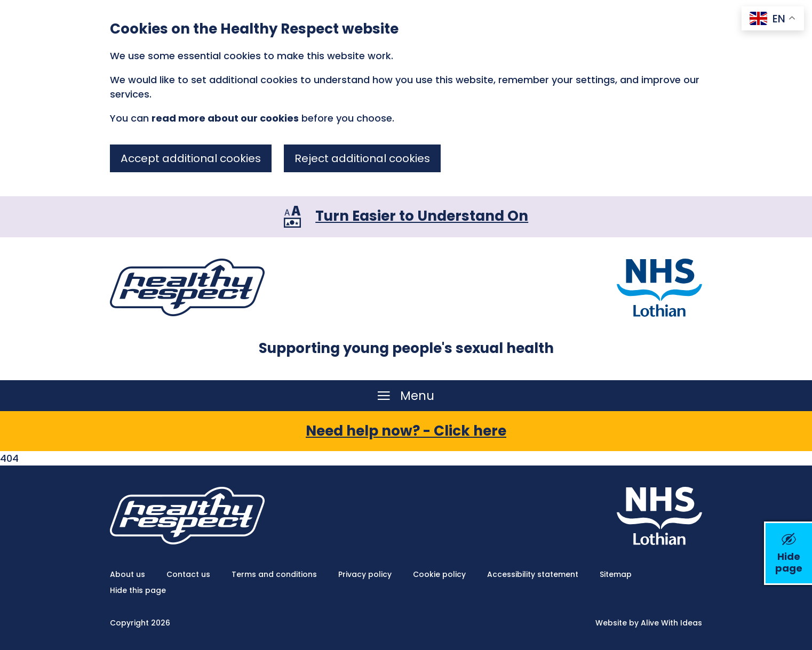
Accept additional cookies (191, 158)
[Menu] (406, 396)
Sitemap (616, 574)
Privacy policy (365, 574)
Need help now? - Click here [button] (406, 431)
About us (128, 574)
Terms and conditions (274, 574)
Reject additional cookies (362, 158)
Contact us (188, 574)
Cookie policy (439, 574)
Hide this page (138, 590)
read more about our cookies (225, 118)
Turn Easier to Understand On (422, 216)
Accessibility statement (533, 574)
